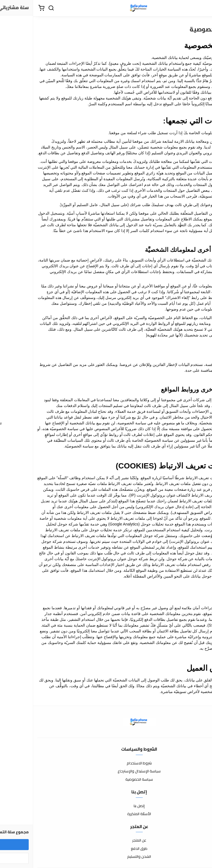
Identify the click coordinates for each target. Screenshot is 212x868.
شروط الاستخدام (106, 763)
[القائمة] (204, 8)
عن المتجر (106, 840)
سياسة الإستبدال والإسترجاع (106, 771)
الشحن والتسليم (106, 857)
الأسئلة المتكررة (106, 814)
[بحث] (18, 8)
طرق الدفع (106, 849)
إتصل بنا (106, 806)
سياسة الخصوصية (106, 780)
